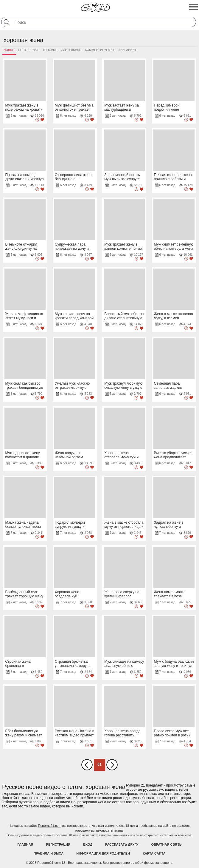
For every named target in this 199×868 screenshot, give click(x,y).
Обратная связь (167, 844)
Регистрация (58, 844)
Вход (88, 844)
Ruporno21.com (49, 826)
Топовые (50, 50)
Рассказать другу (122, 844)
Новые (9, 50)
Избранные (128, 50)
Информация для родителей (103, 853)
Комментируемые (100, 50)
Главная (25, 844)
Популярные (29, 50)
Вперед (112, 765)
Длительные (71, 50)
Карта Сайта (154, 853)
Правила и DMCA (48, 853)
